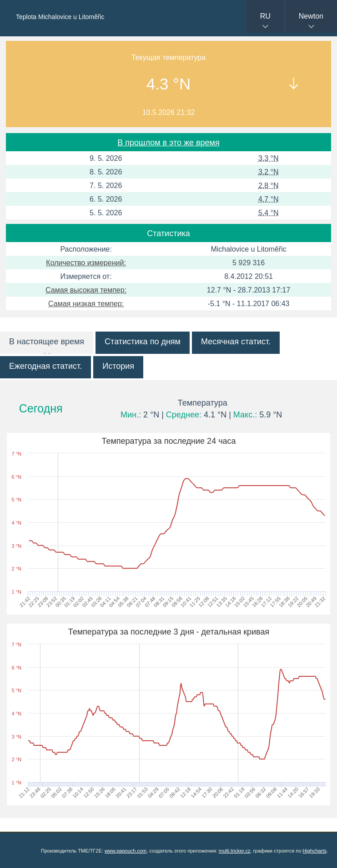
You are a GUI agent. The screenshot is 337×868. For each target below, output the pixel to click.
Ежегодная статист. (45, 366)
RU (265, 16)
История (118, 366)
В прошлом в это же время (168, 143)
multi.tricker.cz (235, 851)
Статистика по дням (143, 342)
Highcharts (314, 851)
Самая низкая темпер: (86, 304)
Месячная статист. (236, 342)
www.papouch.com (126, 851)
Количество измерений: (86, 263)
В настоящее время (47, 342)
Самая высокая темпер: (86, 290)
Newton (311, 16)
